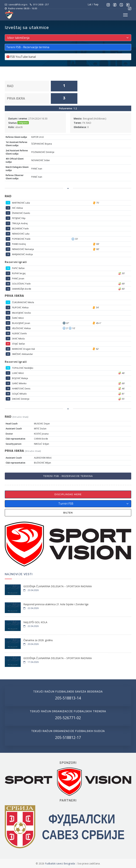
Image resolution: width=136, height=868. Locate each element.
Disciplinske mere (68, 494)
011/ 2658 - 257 (41, 4)
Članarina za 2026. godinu (38, 640)
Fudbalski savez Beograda (60, 863)
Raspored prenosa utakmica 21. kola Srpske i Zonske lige (56, 604)
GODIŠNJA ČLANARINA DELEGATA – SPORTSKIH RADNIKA (58, 586)
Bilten (68, 513)
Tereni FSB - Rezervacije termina (68, 476)
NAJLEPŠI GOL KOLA (35, 622)
